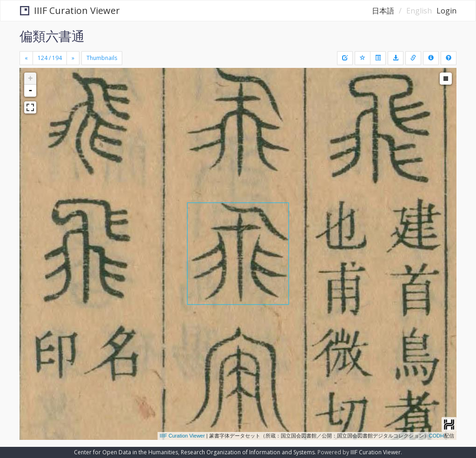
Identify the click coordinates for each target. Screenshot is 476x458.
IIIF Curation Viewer (70, 10)
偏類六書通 (52, 36)
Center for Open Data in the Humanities (126, 452)
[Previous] (26, 58)
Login (446, 11)
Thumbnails (102, 58)
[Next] (73, 58)
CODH (436, 436)
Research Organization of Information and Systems (248, 452)
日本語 (383, 11)
